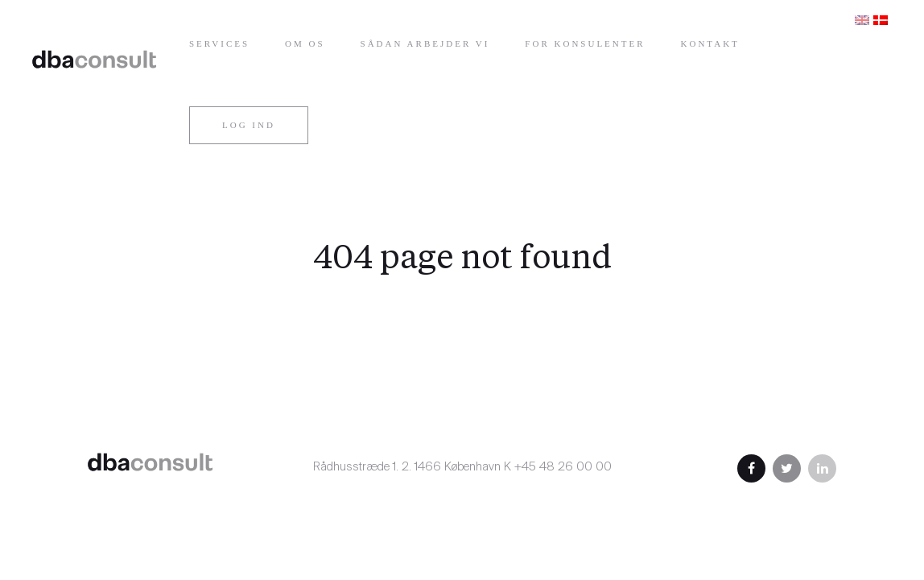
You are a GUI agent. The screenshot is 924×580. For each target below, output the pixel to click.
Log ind (249, 125)
